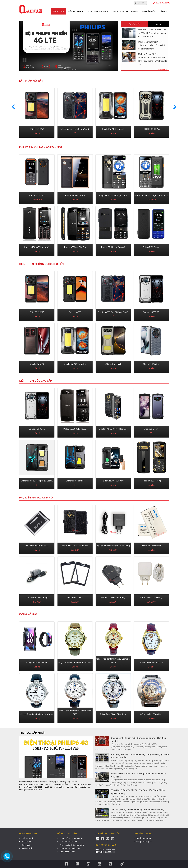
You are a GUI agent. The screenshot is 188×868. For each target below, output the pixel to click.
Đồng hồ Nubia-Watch (37, 662)
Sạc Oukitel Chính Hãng (151, 597)
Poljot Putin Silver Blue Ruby (113, 714)
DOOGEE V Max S (113, 364)
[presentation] (13, 107)
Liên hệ (163, 11)
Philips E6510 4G (37, 195)
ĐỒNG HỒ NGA (28, 614)
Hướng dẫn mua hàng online (72, 838)
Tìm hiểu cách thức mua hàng (72, 845)
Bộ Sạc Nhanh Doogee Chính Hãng (113, 546)
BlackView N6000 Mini (113, 481)
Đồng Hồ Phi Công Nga (151, 714)
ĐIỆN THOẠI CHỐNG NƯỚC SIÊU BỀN (41, 264)
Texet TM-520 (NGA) (151, 481)
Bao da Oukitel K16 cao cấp (75, 546)
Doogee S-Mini (151, 429)
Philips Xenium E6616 (75, 195)
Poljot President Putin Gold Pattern (75, 662)
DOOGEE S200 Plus (151, 129)
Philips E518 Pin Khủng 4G (113, 247)
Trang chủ (58, 11)
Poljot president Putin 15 (151, 662)
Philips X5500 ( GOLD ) (75, 247)
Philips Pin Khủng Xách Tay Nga (41, 147)
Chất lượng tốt (27, 838)
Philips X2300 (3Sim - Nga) (37, 247)
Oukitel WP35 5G (151, 364)
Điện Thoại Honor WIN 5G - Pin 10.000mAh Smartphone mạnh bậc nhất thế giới (152, 33)
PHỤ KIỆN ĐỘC (149, 11)
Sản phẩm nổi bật (31, 81)
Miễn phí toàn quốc (144, 841)
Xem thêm (162, 70)
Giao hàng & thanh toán (70, 848)
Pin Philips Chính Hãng (151, 546)
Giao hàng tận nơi (143, 838)
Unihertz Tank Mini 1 (75, 481)
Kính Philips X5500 (75, 597)
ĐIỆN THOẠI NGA (76, 11)
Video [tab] (158, 24)
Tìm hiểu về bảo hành (69, 841)
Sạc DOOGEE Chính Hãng (113, 597)
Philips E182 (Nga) (151, 247)
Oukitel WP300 (37, 364)
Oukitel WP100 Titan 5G (113, 129)
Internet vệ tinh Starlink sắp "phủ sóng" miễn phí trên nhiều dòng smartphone (152, 45)
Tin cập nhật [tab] (134, 24)
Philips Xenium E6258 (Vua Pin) (113, 195)
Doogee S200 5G (151, 312)
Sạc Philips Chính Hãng (37, 597)
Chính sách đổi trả (67, 852)
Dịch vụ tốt (26, 845)
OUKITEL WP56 (37, 129)
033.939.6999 (162, 3)
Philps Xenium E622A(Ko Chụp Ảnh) (151, 195)
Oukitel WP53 (75, 312)
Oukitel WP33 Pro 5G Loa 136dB (75, 129)
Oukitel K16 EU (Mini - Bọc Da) (113, 429)
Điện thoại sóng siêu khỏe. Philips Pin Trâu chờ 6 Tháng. (138, 809)
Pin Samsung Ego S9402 (37, 546)
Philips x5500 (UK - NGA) (75, 429)
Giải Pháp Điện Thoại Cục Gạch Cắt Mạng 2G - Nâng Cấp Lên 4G (48, 781)
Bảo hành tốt (27, 848)
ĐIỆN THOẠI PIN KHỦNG (98, 11)
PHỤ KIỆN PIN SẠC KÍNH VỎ (36, 498)
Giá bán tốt (26, 841)
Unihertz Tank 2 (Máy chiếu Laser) (37, 481)
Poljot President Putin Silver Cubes (37, 714)
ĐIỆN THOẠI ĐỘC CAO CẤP (126, 11)
